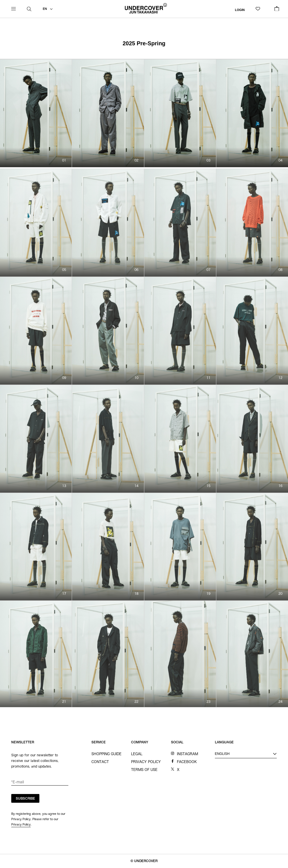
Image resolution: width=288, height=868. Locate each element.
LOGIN (240, 10)
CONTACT (100, 762)
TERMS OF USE (144, 770)
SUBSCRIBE (25, 799)
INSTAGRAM (187, 754)
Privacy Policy (21, 824)
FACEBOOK (187, 762)
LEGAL (137, 754)
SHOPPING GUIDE (106, 754)
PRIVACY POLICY (146, 762)
